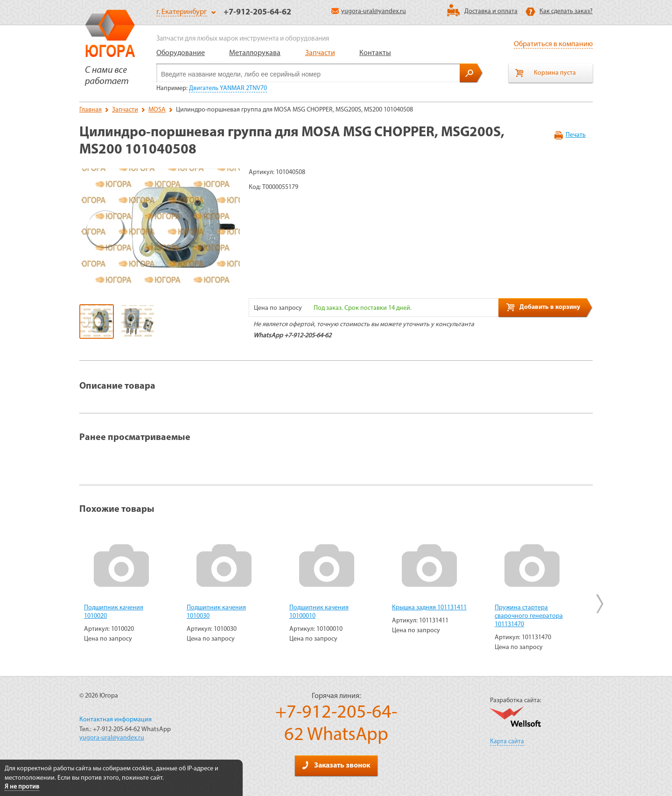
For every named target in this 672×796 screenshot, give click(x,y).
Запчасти (320, 53)
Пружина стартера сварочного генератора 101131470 (529, 616)
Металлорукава (255, 53)
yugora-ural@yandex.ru (369, 11)
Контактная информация (115, 720)
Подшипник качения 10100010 (319, 612)
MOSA (157, 110)
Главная (91, 110)
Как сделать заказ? (566, 11)
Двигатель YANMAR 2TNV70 (228, 88)
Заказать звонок (336, 765)
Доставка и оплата (491, 11)
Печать (576, 135)
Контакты (375, 53)
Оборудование (181, 53)
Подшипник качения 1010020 (114, 612)
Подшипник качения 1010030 (216, 612)
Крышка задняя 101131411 (429, 608)
